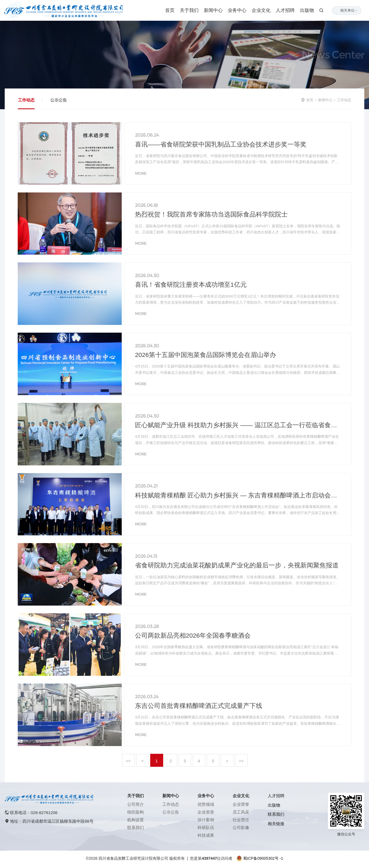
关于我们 (189, 10)
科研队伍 (206, 827)
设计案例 (206, 820)
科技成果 (206, 835)
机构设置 (136, 820)
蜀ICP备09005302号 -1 (263, 858)
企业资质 (206, 812)
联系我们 (136, 827)
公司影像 (241, 827)
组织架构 (136, 812)
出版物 (307, 10)
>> (241, 761)
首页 (170, 10)
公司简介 (136, 804)
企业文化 (261, 10)
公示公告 (59, 100)
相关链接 (276, 824)
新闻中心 (213, 10)
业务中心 (237, 10)
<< (128, 761)
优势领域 (206, 804)
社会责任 (241, 820)
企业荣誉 (241, 804)
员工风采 (241, 812)
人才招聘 (285, 10)
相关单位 (349, 10)
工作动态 (26, 100)
